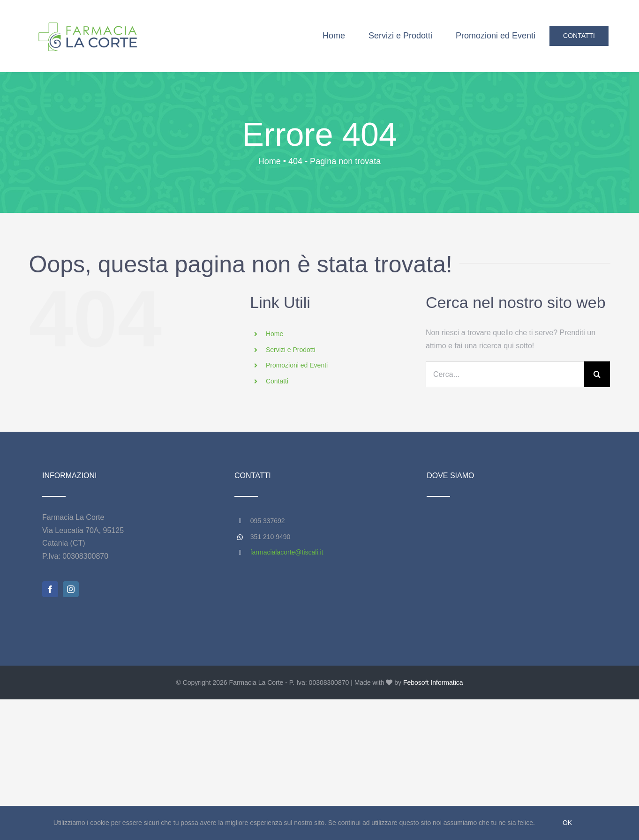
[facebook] (50, 589)
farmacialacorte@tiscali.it (287, 552)
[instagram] (71, 589)
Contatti (277, 381)
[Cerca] (597, 374)
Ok (567, 823)
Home (274, 334)
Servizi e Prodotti (291, 350)
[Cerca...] (505, 374)
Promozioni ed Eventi (297, 365)
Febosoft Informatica (433, 682)
